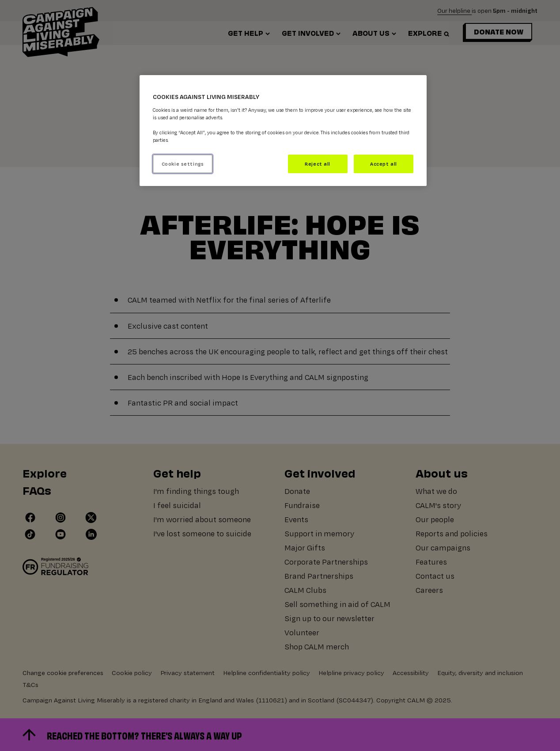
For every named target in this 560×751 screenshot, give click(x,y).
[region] (283, 131)
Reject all (318, 164)
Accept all (384, 164)
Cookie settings (183, 164)
